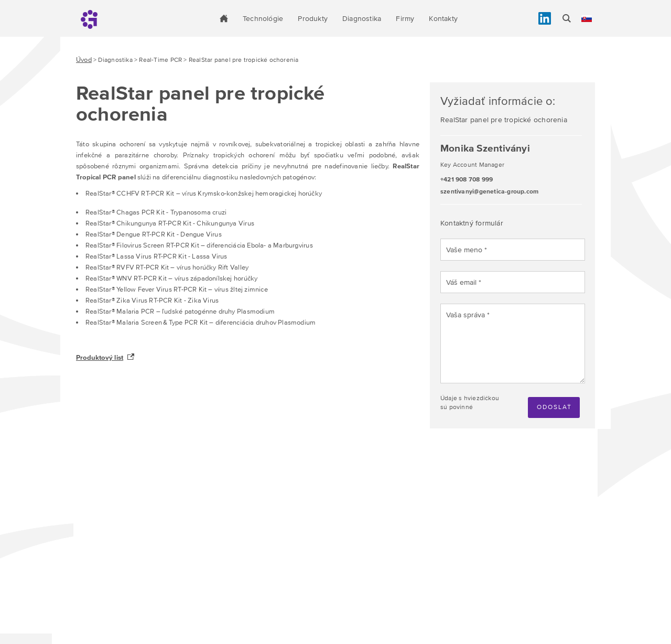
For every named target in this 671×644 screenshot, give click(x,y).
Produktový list (100, 357)
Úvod (84, 60)
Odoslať (554, 407)
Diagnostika (362, 18)
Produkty (313, 18)
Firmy (405, 18)
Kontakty (443, 18)
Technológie (263, 18)
